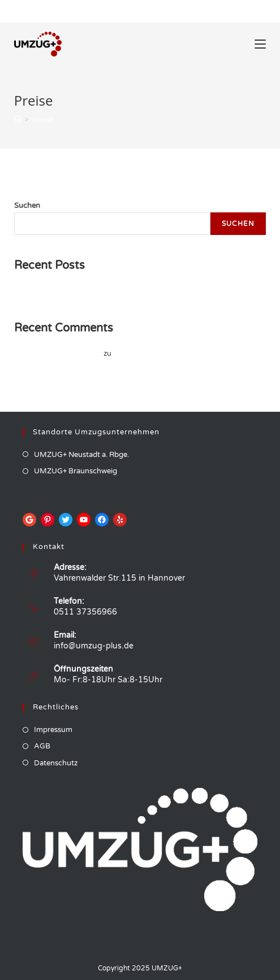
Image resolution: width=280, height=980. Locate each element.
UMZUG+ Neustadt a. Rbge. (81, 455)
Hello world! (35, 291)
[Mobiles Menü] (260, 44)
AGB (42, 746)
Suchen (27, 206)
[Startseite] (18, 119)
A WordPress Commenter (58, 354)
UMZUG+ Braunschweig (76, 471)
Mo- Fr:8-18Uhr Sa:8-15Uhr (108, 680)
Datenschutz (56, 763)
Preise (43, 119)
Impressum (53, 730)
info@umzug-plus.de (94, 646)
